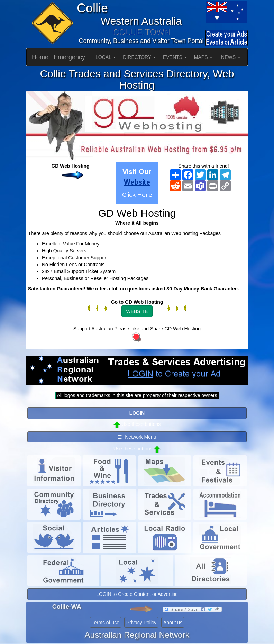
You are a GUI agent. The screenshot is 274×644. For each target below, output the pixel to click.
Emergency (69, 57)
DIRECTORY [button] (139, 57)
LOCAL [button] (106, 57)
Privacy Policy (141, 623)
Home (40, 57)
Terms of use (106, 623)
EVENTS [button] (175, 57)
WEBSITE (137, 311)
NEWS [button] (231, 57)
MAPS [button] (203, 57)
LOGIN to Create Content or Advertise (137, 594)
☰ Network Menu (137, 437)
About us (173, 623)
